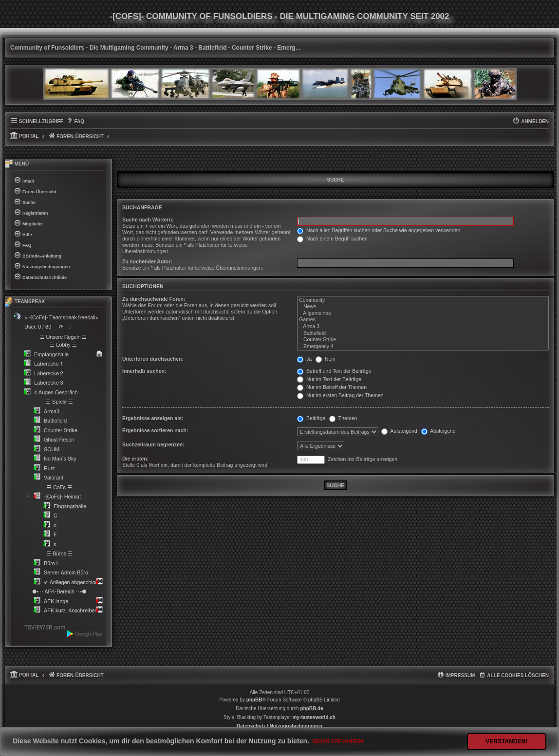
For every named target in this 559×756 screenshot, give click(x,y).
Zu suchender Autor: (147, 261)
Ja (304, 359)
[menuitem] (75, 122)
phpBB (254, 700)
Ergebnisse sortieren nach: (155, 430)
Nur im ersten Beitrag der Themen (340, 395)
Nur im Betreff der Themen (332, 387)
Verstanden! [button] (506, 741)
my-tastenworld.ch (314, 717)
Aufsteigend (399, 431)
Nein (326, 359)
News (423, 307)
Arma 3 (423, 327)
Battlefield (423, 333)
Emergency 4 (423, 347)
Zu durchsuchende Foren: (154, 299)
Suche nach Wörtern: (148, 220)
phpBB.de (312, 709)
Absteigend (438, 431)
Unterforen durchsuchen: (153, 359)
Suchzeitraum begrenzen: (153, 444)
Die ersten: (135, 459)
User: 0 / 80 (38, 327)
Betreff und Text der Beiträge (334, 371)
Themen (343, 418)
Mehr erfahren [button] (338, 741)
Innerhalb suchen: (144, 371)
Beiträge (311, 418)
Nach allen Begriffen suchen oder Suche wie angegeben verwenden (379, 230)
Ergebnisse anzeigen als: (153, 418)
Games (423, 320)
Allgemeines (423, 313)
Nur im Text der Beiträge (329, 379)
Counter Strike (423, 340)
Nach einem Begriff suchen (332, 239)
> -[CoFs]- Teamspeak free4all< (61, 318)
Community (423, 300)
